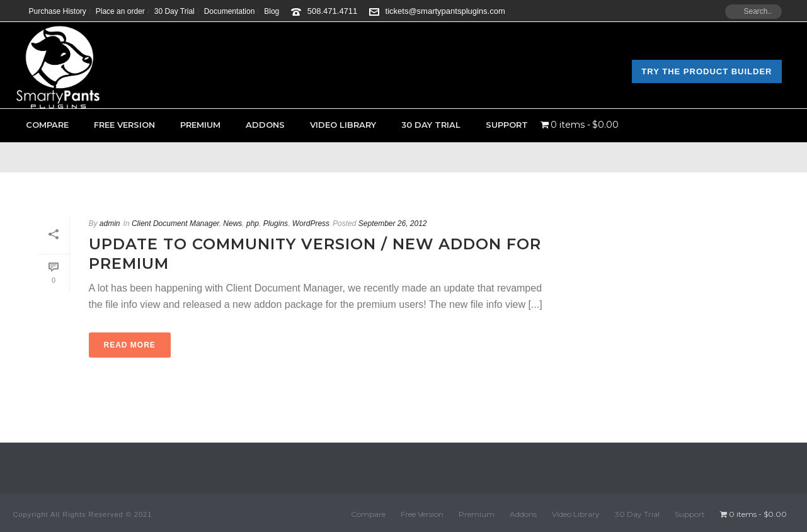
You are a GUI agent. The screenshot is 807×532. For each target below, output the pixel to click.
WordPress (311, 224)
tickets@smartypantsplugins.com (445, 11)
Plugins (276, 224)
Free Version (124, 125)
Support (507, 125)
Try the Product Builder (707, 71)
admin (110, 224)
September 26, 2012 (393, 224)
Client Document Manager (175, 224)
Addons (265, 125)
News (232, 224)
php (253, 224)
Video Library (343, 125)
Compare (47, 125)
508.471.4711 (333, 11)
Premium (200, 125)
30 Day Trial (431, 125)
